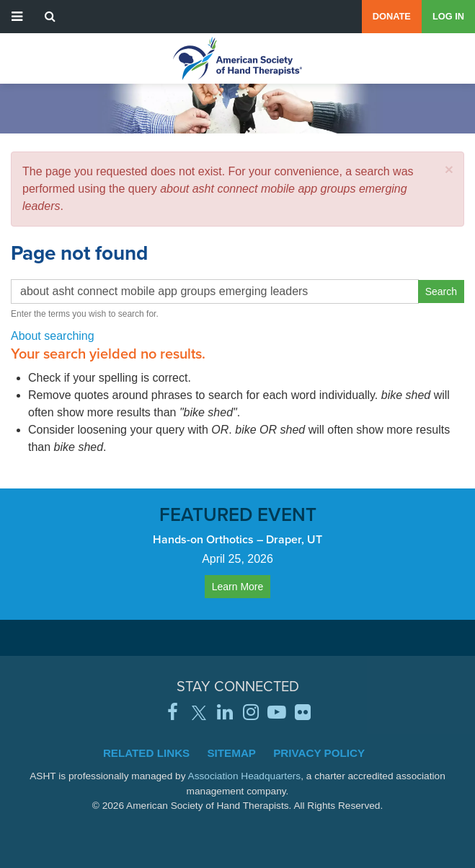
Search (441, 291)
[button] (449, 169)
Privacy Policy (319, 753)
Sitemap (231, 753)
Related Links (146, 753)
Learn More (238, 587)
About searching (53, 336)
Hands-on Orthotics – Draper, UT (237, 539)
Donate (392, 16)
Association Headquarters (245, 776)
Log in (448, 16)
